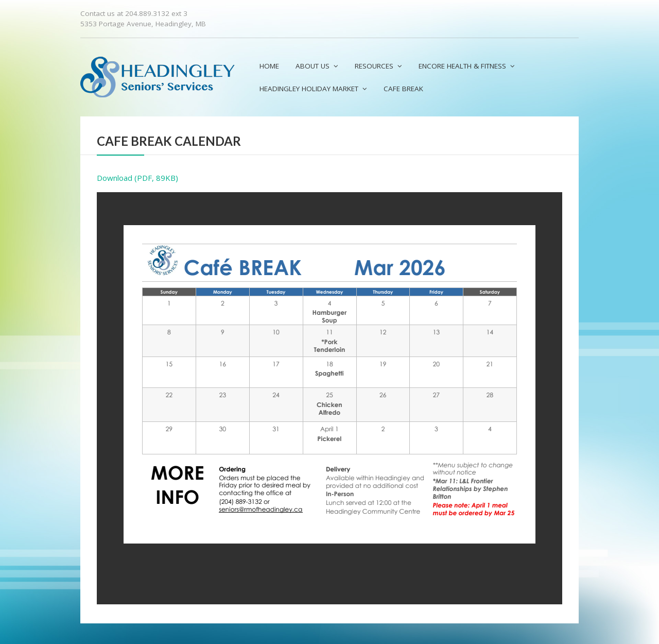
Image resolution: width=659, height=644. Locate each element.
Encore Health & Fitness (462, 66)
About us (313, 66)
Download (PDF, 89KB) (137, 178)
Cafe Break (403, 89)
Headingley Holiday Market (309, 89)
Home (269, 66)
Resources (374, 66)
